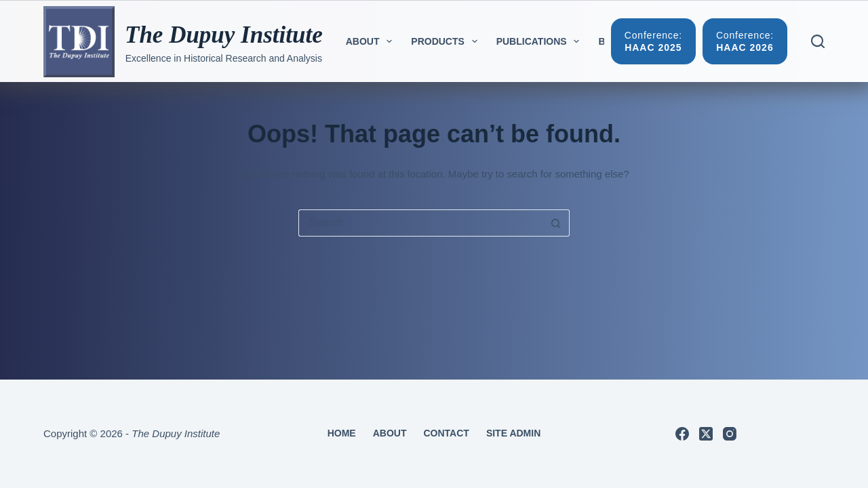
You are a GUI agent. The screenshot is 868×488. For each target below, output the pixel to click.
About (372, 41)
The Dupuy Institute (224, 35)
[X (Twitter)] (706, 434)
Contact (446, 433)
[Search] (818, 41)
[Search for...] (420, 223)
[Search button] (556, 223)
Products (447, 41)
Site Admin (513, 433)
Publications (541, 41)
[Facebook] (682, 434)
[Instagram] (730, 434)
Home (342, 433)
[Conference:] (653, 41)
